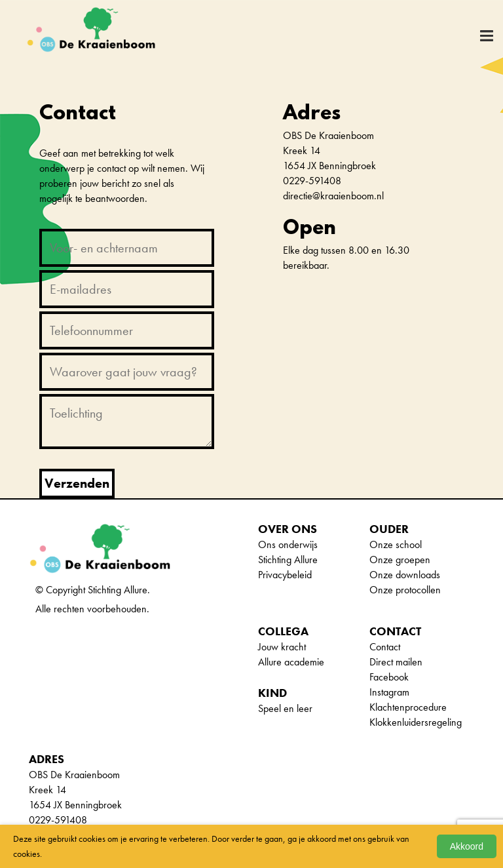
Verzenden (77, 483)
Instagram (389, 692)
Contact (385, 647)
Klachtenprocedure (408, 707)
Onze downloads (405, 575)
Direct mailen (396, 662)
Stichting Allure (288, 560)
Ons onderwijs (288, 544)
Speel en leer (285, 708)
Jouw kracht (282, 647)
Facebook (389, 677)
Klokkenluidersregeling (416, 722)
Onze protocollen (405, 590)
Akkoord (467, 846)
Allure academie (291, 662)
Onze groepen (400, 560)
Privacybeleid (285, 575)
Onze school (396, 544)
